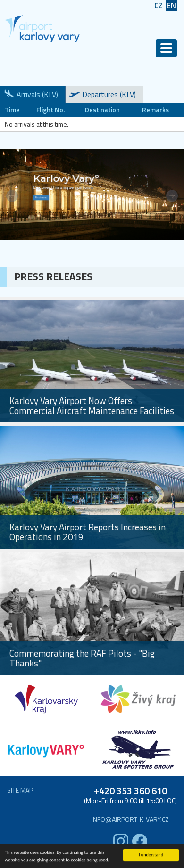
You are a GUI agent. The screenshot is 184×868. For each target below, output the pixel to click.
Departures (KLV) (109, 94)
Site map (20, 790)
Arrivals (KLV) (37, 94)
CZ (159, 5)
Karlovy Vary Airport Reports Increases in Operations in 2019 (88, 532)
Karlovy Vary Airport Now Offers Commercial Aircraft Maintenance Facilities (92, 406)
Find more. (41, 198)
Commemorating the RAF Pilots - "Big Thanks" (82, 658)
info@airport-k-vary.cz (130, 819)
